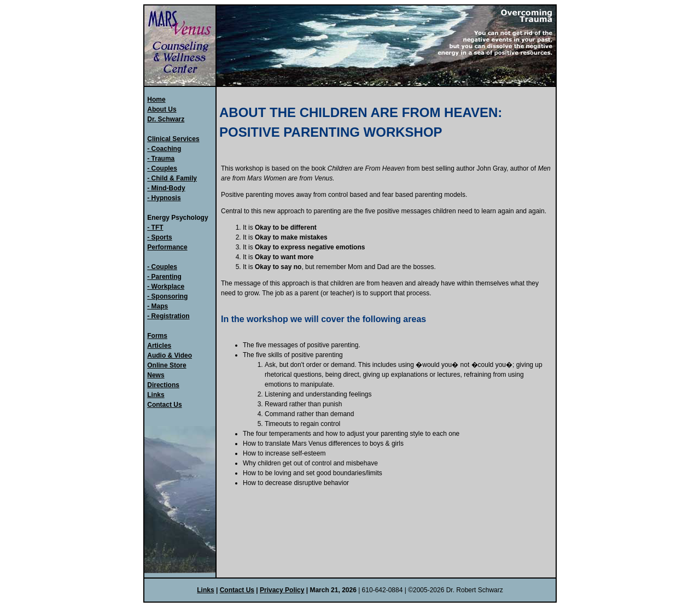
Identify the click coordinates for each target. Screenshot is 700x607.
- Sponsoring (167, 296)
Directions (163, 385)
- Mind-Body (166, 188)
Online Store (167, 365)
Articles (159, 346)
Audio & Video (170, 355)
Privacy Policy (282, 590)
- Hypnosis (164, 198)
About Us (162, 109)
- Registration (168, 316)
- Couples (162, 168)
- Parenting (164, 277)
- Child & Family (172, 178)
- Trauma (161, 159)
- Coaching (164, 149)
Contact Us (164, 405)
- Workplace (166, 287)
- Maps (157, 306)
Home (156, 100)
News (156, 375)
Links (156, 395)
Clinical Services (173, 139)
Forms (157, 336)
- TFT (155, 227)
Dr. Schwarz (166, 119)
